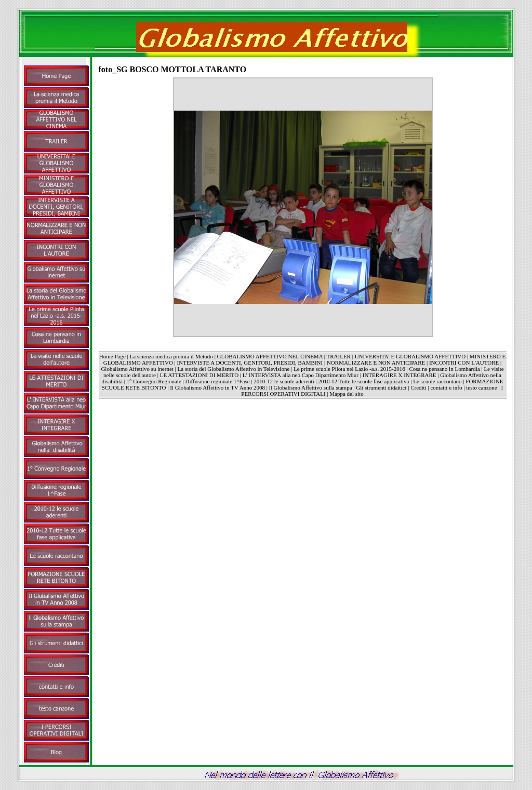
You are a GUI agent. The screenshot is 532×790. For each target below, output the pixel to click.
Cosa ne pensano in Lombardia (444, 369)
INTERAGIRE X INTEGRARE (400, 375)
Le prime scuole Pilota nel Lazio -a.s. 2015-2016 (349, 369)
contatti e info (446, 387)
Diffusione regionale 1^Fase (218, 381)
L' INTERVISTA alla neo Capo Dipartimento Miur (301, 375)
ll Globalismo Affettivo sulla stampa (311, 387)
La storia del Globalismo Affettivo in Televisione (234, 369)
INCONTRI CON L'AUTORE (464, 363)
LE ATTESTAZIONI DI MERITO (199, 375)
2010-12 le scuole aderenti (284, 381)
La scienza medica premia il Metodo (171, 356)
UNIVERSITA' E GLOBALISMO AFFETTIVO (410, 356)
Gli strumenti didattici (381, 387)
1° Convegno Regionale (154, 381)
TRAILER (339, 356)
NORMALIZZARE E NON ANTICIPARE (376, 363)
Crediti (418, 387)
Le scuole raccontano (437, 381)
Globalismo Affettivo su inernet (137, 369)
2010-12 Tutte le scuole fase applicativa (363, 381)
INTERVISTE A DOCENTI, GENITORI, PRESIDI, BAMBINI (250, 363)
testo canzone (482, 387)
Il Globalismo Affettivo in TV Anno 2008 (217, 387)
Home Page (112, 356)
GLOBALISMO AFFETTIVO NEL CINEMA (270, 356)
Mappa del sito (346, 394)
